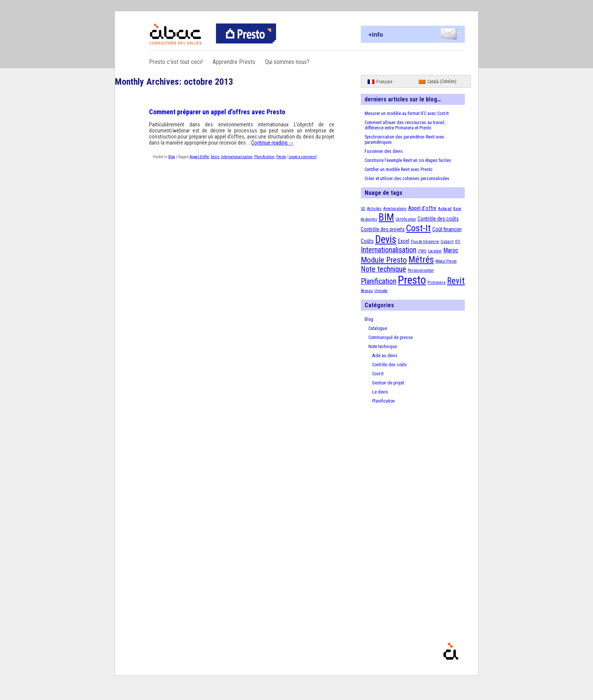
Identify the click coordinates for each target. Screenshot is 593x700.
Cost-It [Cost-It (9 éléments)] (418, 228)
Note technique (383, 347)
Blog (172, 157)
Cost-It (378, 374)
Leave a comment (303, 157)
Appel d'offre (199, 157)
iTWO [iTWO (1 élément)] (422, 251)
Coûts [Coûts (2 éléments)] (367, 241)
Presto (281, 157)
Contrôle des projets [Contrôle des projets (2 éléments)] (383, 229)
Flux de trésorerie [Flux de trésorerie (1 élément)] (425, 242)
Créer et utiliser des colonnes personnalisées (407, 179)
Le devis (380, 392)
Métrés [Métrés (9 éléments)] (421, 260)
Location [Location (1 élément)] (435, 251)
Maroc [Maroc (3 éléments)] (451, 250)
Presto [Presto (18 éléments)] (412, 280)
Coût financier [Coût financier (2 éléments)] (447, 229)
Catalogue (378, 328)
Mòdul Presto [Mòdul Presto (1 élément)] (446, 261)
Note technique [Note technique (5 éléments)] (383, 269)
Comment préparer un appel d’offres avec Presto (217, 112)
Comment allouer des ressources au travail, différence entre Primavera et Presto (405, 125)
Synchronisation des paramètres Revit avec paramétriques (404, 140)
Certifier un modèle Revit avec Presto (398, 170)
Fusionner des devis (384, 151)
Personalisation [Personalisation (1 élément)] (421, 270)
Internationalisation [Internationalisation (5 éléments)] (389, 250)
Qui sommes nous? (287, 62)
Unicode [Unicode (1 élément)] (381, 291)
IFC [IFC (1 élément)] (458, 242)
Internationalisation (237, 157)
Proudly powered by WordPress (472, 662)
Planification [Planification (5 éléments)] (379, 281)
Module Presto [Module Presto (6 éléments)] (384, 260)
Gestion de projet (388, 383)
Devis (215, 157)
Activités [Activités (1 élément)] (374, 209)
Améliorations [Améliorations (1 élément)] (395, 209)
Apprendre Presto (234, 62)
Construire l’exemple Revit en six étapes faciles (408, 160)
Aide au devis (385, 356)
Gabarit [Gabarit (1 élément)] (447, 242)
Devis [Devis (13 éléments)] (386, 240)
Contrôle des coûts (390, 365)
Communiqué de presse (390, 338)
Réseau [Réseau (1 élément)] (367, 291)
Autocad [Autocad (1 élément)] (445, 209)
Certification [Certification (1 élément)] (406, 219)
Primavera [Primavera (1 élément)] (436, 282)
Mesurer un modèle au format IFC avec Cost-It (407, 114)
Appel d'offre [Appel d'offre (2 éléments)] (422, 208)
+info (376, 35)
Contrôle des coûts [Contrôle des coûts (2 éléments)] (438, 219)
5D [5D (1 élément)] (363, 209)
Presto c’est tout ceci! (176, 62)
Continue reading (272, 143)
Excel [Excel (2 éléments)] (404, 241)
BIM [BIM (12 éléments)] (386, 217)
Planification (264, 157)
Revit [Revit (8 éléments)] (456, 281)
